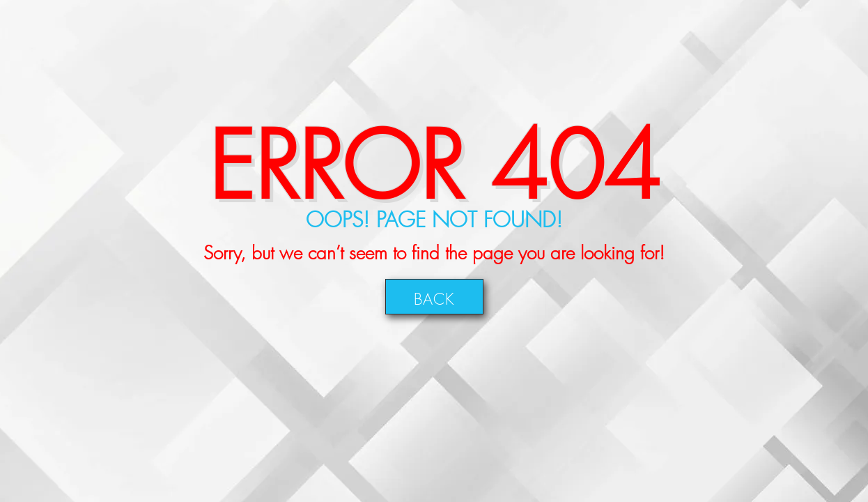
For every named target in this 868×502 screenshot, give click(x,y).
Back (434, 296)
